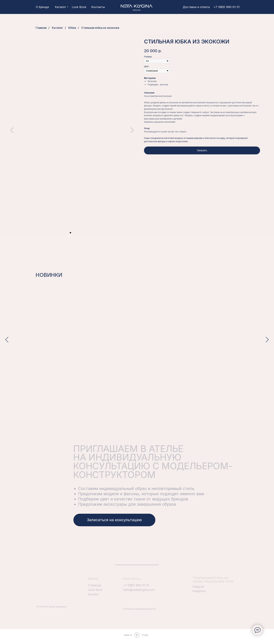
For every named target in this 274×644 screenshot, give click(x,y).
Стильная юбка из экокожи (100, 28)
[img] (137, 7)
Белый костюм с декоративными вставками (104, 364)
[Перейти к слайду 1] (70, 233)
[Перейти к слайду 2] (74, 233)
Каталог (57, 28)
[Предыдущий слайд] (12, 130)
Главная (41, 28)
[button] (114, 523)
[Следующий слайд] (132, 130)
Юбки (72, 28)
